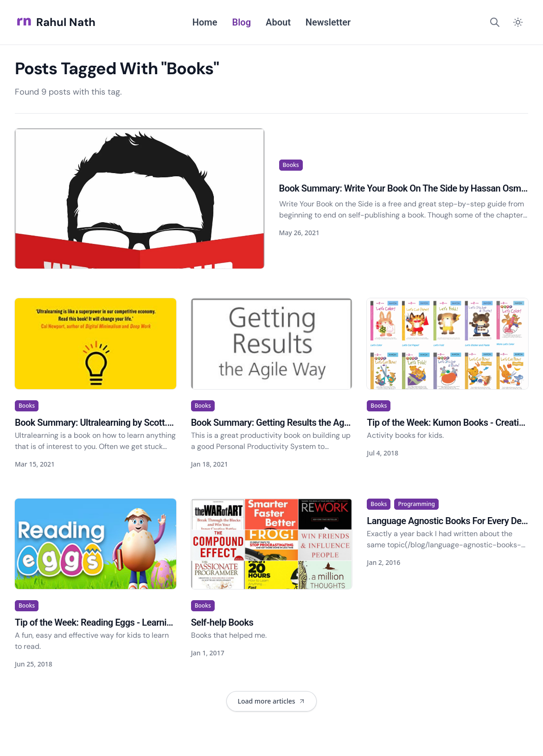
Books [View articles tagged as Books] (291, 165)
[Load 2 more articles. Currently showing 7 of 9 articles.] (271, 701)
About (278, 22)
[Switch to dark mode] (518, 22)
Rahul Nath (55, 22)
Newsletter (328, 22)
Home (205, 22)
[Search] (495, 22)
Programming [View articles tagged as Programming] (416, 504)
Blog (241, 22)
